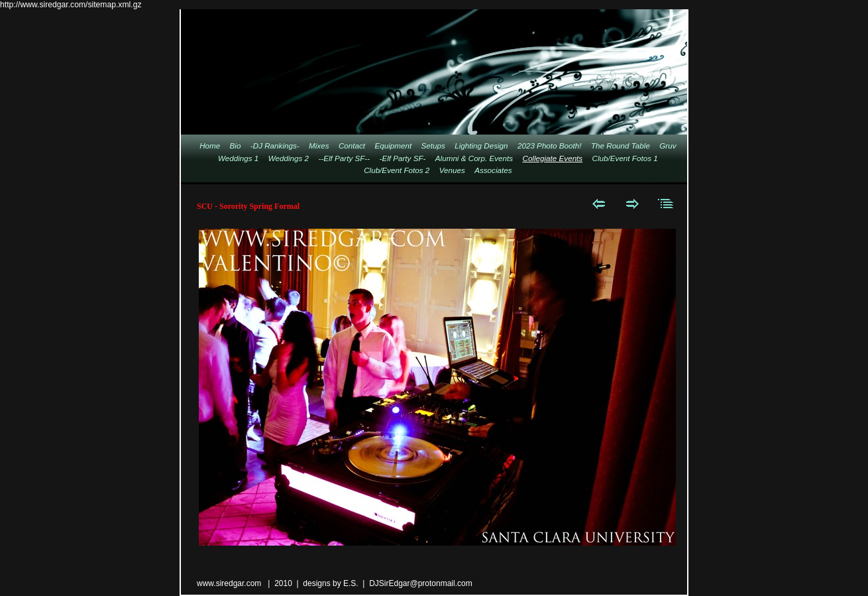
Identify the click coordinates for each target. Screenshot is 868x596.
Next (632, 204)
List (666, 204)
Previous (599, 204)
